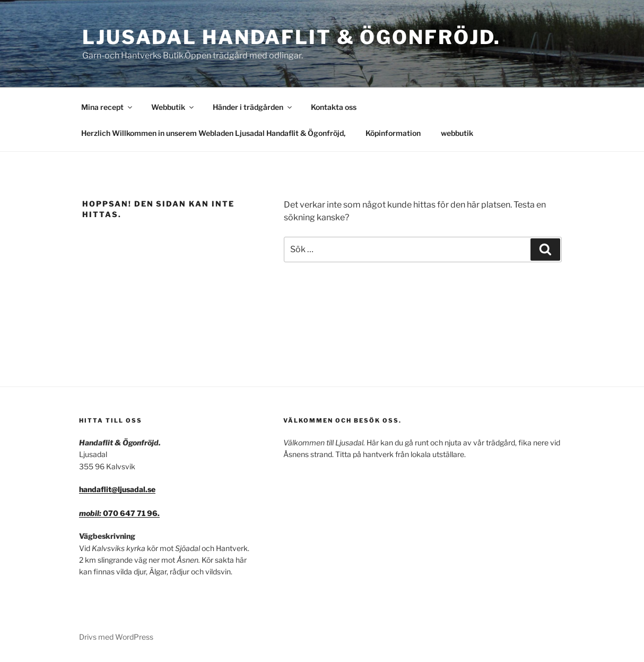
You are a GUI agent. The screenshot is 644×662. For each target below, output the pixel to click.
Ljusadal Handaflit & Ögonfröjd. (291, 37)
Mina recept (107, 107)
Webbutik (173, 107)
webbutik (457, 133)
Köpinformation (393, 133)
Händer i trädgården (253, 107)
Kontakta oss (334, 107)
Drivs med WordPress (116, 637)
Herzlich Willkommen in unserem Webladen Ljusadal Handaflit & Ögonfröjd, (213, 133)
